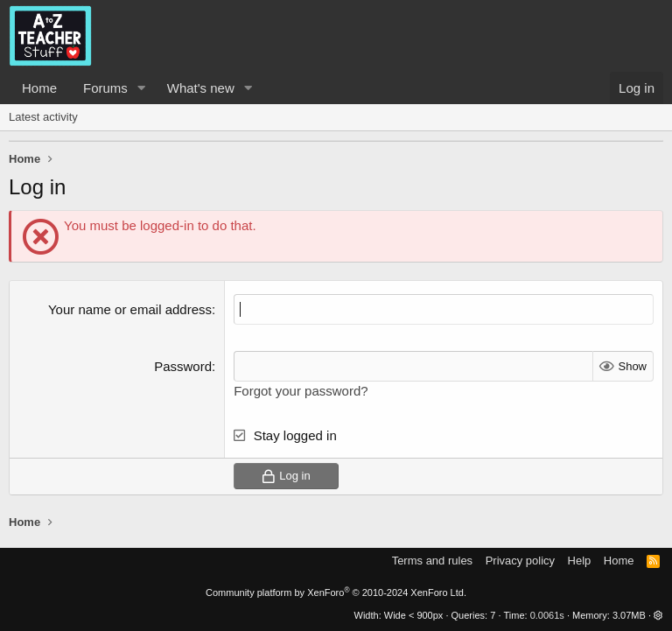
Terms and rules (432, 561)
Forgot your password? (301, 391)
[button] (142, 88)
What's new (201, 88)
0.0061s (547, 615)
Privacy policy (520, 561)
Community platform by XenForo (336, 592)
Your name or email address (130, 309)
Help (580, 561)
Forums (105, 88)
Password (183, 366)
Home (39, 88)
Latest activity (43, 117)
